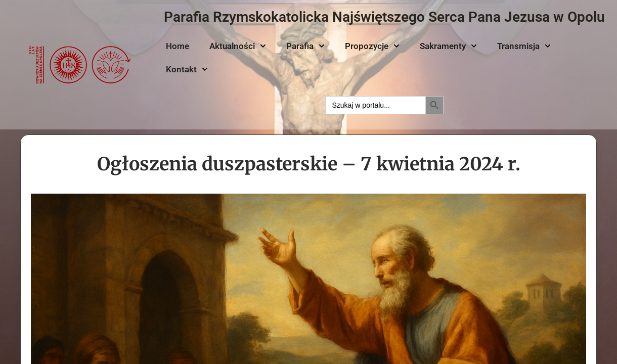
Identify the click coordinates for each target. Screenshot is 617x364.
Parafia (305, 46)
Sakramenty (448, 46)
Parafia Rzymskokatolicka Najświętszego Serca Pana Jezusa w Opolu (384, 17)
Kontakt (187, 69)
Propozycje (372, 46)
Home (178, 46)
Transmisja (524, 46)
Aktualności (238, 46)
